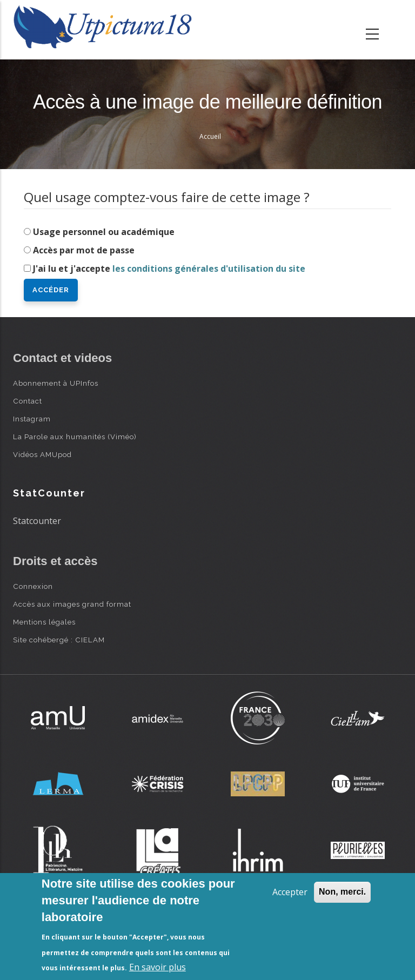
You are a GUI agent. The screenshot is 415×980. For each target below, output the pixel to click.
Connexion (33, 586)
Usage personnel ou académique (104, 232)
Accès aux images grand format (72, 604)
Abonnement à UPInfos (56, 383)
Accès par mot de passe (84, 250)
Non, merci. (342, 892)
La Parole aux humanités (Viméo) (75, 437)
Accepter (290, 892)
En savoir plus (158, 967)
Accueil (210, 136)
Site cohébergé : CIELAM (59, 640)
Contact (28, 401)
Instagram (32, 419)
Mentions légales (44, 622)
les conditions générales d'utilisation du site (209, 269)
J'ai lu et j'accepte (169, 269)
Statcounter (37, 521)
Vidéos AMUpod (42, 454)
